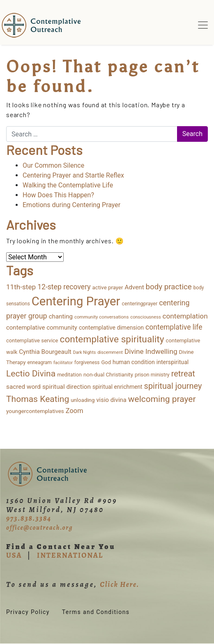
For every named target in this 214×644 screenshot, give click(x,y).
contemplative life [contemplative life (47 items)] (174, 327)
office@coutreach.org (39, 528)
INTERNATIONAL (70, 555)
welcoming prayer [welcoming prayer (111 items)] (162, 399)
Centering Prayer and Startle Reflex (73, 175)
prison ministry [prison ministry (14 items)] (152, 375)
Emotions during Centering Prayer (71, 205)
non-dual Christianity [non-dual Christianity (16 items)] (108, 375)
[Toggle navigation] (203, 25)
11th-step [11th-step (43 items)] (21, 287)
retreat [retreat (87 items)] (183, 374)
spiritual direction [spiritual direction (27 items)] (67, 387)
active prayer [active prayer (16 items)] (108, 287)
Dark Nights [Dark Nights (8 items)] (84, 352)
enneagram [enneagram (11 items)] (39, 362)
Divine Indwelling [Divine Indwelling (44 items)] (151, 351)
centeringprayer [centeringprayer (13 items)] (140, 304)
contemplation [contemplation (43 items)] (185, 316)
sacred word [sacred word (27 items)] (23, 387)
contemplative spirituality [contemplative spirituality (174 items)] (112, 339)
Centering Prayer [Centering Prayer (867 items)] (76, 301)
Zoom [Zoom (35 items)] (75, 411)
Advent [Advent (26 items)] (135, 287)
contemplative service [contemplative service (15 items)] (32, 340)
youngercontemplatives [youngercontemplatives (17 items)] (35, 411)
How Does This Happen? (58, 195)
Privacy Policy (28, 612)
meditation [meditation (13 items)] (69, 375)
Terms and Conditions (96, 612)
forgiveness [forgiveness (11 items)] (87, 362)
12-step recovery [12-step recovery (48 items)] (64, 287)
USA (14, 555)
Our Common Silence (53, 165)
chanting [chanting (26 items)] (61, 316)
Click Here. (120, 584)
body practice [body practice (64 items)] (169, 287)
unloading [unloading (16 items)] (83, 400)
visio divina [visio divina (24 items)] (111, 400)
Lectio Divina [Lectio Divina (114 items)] (31, 373)
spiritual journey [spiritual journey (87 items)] (173, 386)
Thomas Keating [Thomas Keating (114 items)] (38, 399)
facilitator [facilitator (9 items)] (63, 363)
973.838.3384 (29, 518)
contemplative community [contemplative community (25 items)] (42, 328)
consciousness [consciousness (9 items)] (145, 317)
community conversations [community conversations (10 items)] (101, 317)
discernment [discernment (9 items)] (110, 352)
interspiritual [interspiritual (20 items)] (173, 362)
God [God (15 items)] (106, 362)
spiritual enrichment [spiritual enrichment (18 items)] (117, 387)
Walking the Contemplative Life (68, 185)
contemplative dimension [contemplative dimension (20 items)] (111, 328)
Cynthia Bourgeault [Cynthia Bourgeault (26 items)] (45, 352)
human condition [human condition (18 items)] (134, 362)
